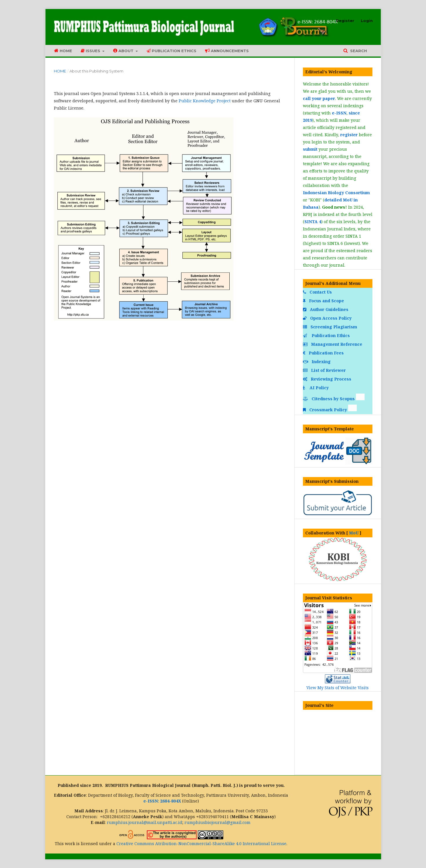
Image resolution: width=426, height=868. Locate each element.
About (124, 51)
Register (345, 21)
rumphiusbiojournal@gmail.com (217, 822)
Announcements (227, 51)
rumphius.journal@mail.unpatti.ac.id (145, 822)
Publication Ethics (171, 51)
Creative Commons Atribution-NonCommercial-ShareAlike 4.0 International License (201, 844)
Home (63, 51)
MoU (354, 533)
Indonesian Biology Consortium (336, 193)
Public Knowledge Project (205, 101)
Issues (91, 51)
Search (358, 51)
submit (310, 149)
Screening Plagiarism (331, 327)
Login (367, 21)
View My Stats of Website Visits (338, 688)
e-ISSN (339, 113)
